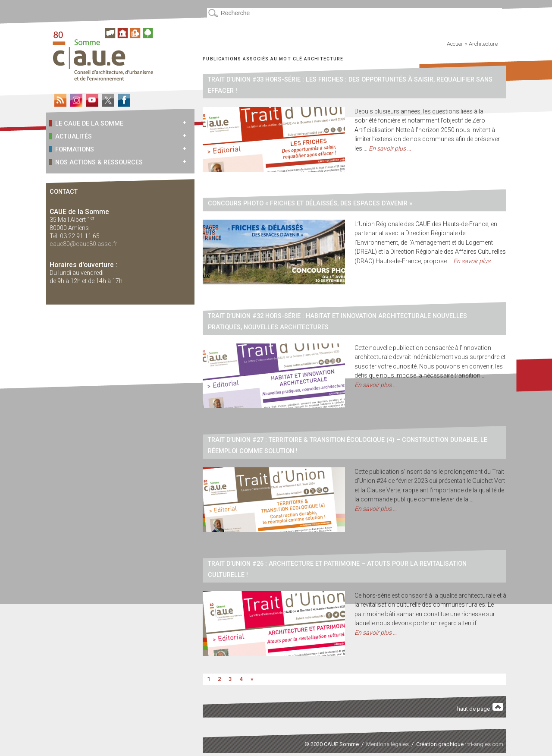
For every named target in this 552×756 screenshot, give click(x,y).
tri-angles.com (485, 744)
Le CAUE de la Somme (86, 123)
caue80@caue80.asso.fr (83, 244)
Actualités (71, 136)
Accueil (455, 44)
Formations (72, 149)
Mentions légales (387, 744)
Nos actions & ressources (96, 162)
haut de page (480, 707)
